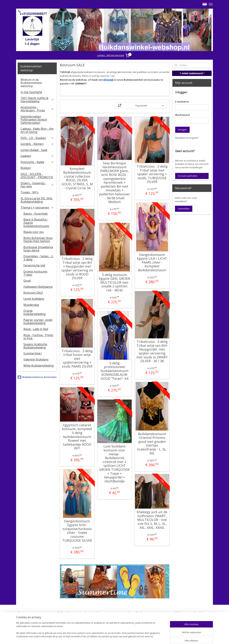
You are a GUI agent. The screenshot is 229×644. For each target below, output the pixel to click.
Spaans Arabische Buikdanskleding (35, 346)
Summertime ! (33, 353)
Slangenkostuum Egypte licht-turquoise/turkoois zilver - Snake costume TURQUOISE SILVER (77, 531)
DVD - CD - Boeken (37, 138)
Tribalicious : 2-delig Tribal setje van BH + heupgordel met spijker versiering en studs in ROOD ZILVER (77, 268)
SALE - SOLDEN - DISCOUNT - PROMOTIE (37, 176)
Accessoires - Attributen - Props (37, 109)
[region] (91, 632)
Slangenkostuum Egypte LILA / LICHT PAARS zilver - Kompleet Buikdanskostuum (152, 263)
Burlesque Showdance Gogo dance (38, 249)
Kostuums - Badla (37, 162)
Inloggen (182, 130)
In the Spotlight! (31, 92)
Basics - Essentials (36, 214)
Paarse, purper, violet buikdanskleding (38, 321)
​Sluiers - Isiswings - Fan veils (37, 185)
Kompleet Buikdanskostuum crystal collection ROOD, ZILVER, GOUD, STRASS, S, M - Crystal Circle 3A (77, 178)
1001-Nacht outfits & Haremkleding (37, 100)
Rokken (26, 168)
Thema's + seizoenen (37, 207)
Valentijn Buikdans (36, 359)
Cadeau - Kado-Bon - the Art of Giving (37, 130)
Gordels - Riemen (37, 144)
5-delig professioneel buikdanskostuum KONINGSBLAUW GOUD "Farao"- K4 (114, 371)
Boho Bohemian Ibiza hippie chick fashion (38, 240)
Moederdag (31, 305)
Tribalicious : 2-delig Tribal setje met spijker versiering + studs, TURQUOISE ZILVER (152, 174)
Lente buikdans (34, 299)
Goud (27, 281)
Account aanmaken (188, 176)
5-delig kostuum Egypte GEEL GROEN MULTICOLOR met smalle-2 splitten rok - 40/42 (114, 283)
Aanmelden (184, 209)
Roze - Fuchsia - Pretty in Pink (38, 337)
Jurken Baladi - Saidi (34, 150)
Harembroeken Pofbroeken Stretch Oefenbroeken (34, 120)
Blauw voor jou (34, 232)
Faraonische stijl (34, 265)
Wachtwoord (182, 115)
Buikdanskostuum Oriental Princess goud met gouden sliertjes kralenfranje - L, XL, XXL (152, 444)
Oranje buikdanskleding (35, 312)
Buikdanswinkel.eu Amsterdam (37, 377)
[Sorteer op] (141, 106)
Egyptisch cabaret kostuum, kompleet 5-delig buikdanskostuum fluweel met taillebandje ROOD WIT (77, 437)
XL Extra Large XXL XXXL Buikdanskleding (37, 200)
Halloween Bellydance (38, 287)
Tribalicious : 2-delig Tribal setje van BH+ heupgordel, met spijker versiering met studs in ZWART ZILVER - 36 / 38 (152, 351)
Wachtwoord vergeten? (187, 138)
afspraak (108, 80)
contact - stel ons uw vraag (111, 55)
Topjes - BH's (30, 192)
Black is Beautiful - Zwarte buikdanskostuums (36, 223)
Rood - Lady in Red (36, 329)
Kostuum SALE (33, 293)
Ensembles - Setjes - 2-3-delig (39, 258)
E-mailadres (182, 102)
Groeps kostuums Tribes (35, 273)
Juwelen (37, 156)
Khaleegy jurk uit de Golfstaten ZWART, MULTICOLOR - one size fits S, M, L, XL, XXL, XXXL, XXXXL (152, 520)
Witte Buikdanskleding (39, 366)
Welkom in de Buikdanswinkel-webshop (32, 83)
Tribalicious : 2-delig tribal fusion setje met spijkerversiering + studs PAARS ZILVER (77, 359)
